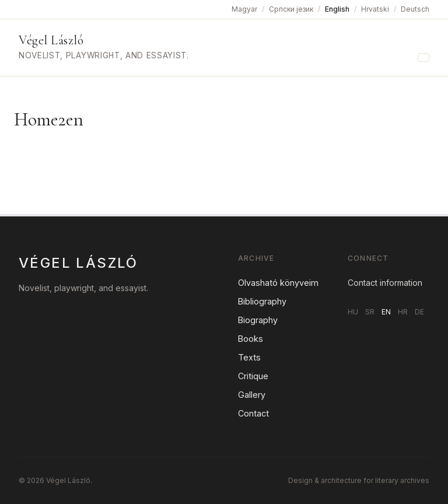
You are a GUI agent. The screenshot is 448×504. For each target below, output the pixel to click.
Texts (249, 357)
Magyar (244, 9)
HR (403, 312)
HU (353, 312)
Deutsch (415, 9)
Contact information (385, 283)
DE (419, 312)
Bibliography (262, 301)
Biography (258, 320)
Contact (253, 413)
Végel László (51, 40)
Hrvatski (375, 9)
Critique (253, 376)
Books (251, 339)
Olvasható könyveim (278, 283)
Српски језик (291, 9)
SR (370, 312)
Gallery (252, 395)
